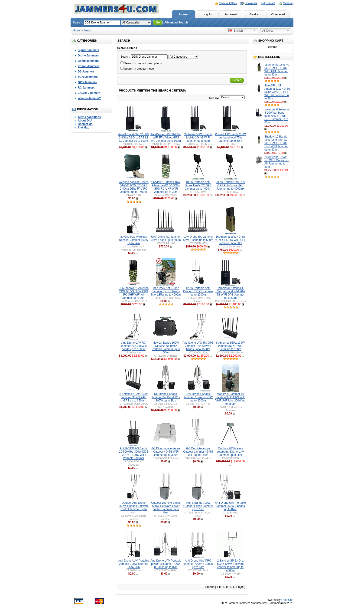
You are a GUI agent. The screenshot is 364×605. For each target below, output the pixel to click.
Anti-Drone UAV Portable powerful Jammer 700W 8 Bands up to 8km (166, 564)
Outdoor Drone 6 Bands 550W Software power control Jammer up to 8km (166, 508)
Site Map (83, 128)
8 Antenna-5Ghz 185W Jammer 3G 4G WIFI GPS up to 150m (134, 397)
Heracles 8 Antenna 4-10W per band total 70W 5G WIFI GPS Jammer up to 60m (277, 116)
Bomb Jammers (88, 61)
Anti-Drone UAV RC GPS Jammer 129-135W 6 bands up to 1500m (198, 346)
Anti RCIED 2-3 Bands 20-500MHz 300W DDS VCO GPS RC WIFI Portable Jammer (134, 453)
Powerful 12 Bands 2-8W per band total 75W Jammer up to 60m (230, 138)
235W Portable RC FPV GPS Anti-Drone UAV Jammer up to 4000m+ (230, 185)
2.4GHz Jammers (89, 93)
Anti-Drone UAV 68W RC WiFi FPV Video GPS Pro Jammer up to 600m (166, 138)
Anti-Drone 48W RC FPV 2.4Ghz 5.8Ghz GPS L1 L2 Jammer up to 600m (134, 138)
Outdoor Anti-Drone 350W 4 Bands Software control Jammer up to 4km (134, 508)
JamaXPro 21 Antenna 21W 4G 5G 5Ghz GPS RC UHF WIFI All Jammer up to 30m (277, 92)
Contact (270, 3)
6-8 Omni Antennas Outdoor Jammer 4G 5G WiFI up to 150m (198, 452)
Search (88, 30)
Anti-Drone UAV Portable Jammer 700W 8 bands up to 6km (134, 564)
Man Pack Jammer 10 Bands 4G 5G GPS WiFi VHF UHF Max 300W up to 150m (230, 399)
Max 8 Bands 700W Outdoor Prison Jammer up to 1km (198, 506)
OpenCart (287, 600)
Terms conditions (89, 117)
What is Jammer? (89, 98)
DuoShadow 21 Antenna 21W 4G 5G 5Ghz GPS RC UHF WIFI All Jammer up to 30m (134, 293)
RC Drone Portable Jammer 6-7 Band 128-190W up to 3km (166, 397)
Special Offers (228, 3)
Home (183, 14)
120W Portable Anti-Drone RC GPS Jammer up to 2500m (198, 291)
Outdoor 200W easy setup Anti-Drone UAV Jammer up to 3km (230, 452)
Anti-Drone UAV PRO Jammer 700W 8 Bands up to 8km (198, 564)
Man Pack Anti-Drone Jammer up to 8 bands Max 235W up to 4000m (166, 291)
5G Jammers (86, 72)
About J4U (85, 121)
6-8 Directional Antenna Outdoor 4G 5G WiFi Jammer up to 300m (166, 452)
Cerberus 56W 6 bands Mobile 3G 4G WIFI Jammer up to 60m (198, 138)
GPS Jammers (87, 82)
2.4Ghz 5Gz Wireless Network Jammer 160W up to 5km (134, 240)
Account (231, 14)
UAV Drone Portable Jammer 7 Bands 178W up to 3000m (198, 397)
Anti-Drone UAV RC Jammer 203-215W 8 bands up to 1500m (133, 346)
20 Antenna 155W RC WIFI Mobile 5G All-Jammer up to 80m (276, 162)
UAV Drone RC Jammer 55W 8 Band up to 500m (198, 238)
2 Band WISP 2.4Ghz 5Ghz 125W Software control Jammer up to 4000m (230, 566)
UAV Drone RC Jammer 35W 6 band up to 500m (166, 238)
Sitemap (288, 3)
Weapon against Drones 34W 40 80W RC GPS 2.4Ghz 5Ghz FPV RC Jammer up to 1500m (134, 187)
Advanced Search (176, 23)
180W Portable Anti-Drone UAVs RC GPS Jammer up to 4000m (198, 185)
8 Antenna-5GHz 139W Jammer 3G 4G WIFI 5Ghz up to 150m (230, 346)
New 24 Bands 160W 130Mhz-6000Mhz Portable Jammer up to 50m (166, 348)
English (236, 31)
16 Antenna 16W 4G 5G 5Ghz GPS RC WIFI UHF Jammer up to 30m (277, 70)
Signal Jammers (88, 50)
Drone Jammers (88, 56)
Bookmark (251, 3)
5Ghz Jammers (88, 77)
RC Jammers (86, 88)
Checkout (278, 14)
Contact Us (85, 124)
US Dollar (268, 31)
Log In (207, 14)
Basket (255, 14)
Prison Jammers (89, 66)
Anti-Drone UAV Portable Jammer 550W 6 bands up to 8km (230, 506)
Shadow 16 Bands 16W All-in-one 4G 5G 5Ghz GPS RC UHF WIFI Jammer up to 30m (276, 143)
